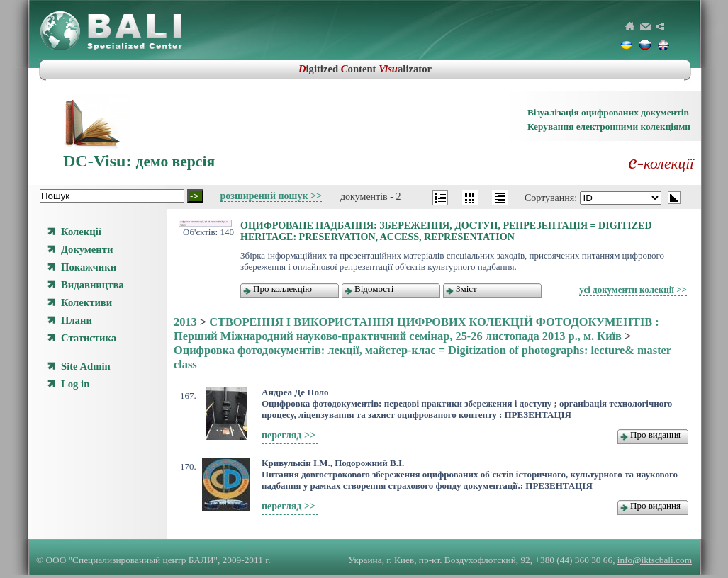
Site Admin (86, 366)
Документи (87, 249)
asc (674, 198)
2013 (185, 322)
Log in (75, 384)
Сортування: (552, 198)
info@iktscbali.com (655, 560)
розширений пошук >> (271, 196)
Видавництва (93, 285)
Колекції (81, 232)
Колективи (86, 302)
